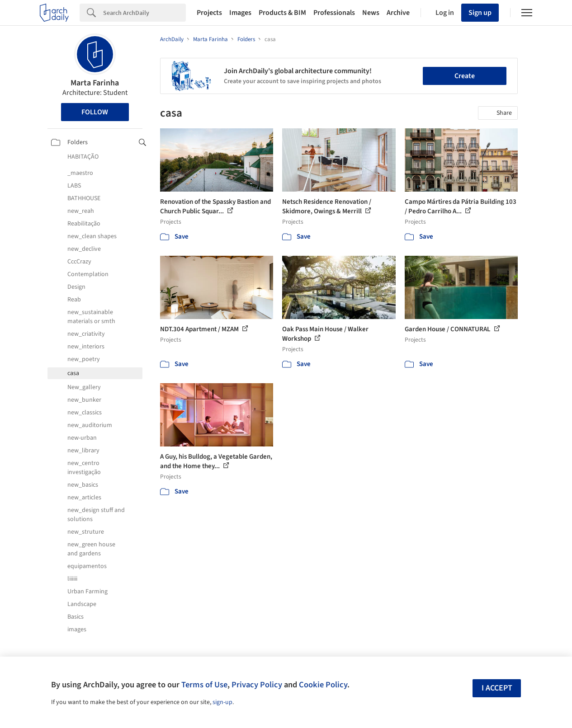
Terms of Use (204, 685)
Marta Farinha (95, 83)
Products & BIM (282, 13)
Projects (209, 13)
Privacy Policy (257, 685)
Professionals (334, 13)
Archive (398, 13)
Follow (95, 112)
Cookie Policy (323, 685)
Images (240, 13)
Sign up (480, 13)
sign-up (222, 702)
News (371, 13)
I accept (497, 688)
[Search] (144, 13)
